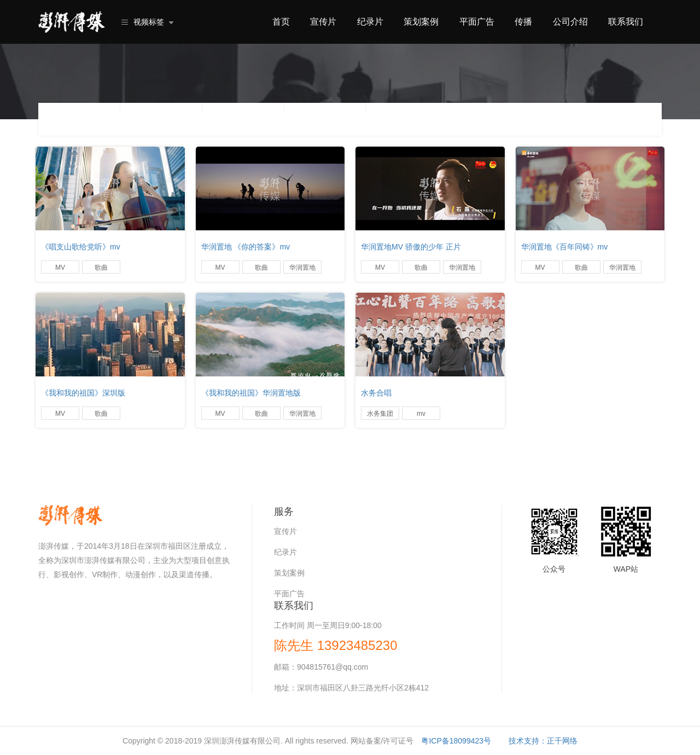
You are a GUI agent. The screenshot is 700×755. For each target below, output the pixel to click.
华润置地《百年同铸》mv (565, 247)
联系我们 (626, 22)
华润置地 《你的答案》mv (246, 247)
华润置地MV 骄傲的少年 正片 (411, 247)
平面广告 (477, 22)
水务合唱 (376, 393)
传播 (523, 22)
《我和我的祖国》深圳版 (83, 393)
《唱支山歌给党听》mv (81, 247)
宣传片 (323, 22)
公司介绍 (570, 22)
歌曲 (101, 268)
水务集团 (380, 414)
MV (60, 268)
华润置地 (302, 268)
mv (421, 414)
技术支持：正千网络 (543, 741)
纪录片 (370, 22)
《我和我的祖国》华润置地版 (251, 393)
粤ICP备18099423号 (456, 741)
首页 (281, 22)
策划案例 (421, 22)
